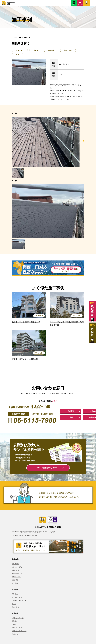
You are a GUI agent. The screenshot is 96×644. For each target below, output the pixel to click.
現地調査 (71, 411)
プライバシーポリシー (19, 601)
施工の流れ (15, 580)
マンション (20, 50)
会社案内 (15, 594)
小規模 (36, 50)
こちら (55, 401)
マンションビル (17, 567)
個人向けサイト (17, 607)
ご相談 (71, 417)
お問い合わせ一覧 (18, 618)
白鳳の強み (15, 564)
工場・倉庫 (15, 570)
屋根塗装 (51, 50)
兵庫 (18, 55)
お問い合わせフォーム (19, 631)
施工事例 (15, 583)
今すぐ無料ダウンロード (51, 468)
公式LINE (15, 634)
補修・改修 (68, 50)
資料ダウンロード (18, 628)
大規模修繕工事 (17, 574)
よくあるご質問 (17, 597)
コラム (14, 604)
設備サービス (16, 577)
